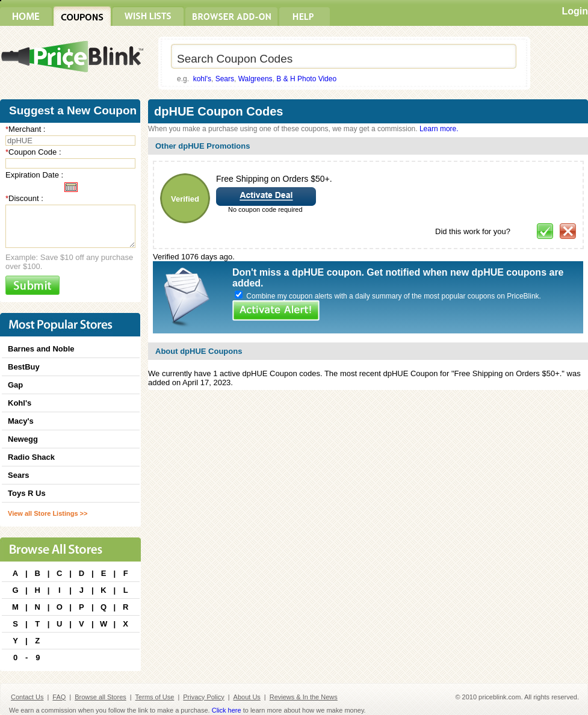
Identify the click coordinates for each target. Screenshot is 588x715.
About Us (247, 697)
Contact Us (27, 697)
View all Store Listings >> (48, 513)
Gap (15, 385)
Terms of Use (155, 697)
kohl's (202, 79)
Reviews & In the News (304, 697)
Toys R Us (27, 493)
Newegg (23, 439)
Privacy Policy (203, 697)
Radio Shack (31, 457)
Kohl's (20, 403)
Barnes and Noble (41, 349)
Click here (227, 710)
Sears (225, 79)
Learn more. (439, 129)
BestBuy (24, 367)
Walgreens (255, 79)
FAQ (59, 697)
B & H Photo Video (306, 79)
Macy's (21, 421)
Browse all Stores (101, 697)
